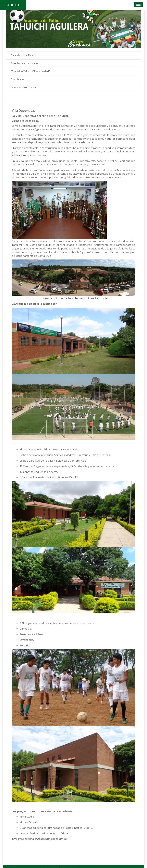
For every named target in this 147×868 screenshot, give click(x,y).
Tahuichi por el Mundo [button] (24, 55)
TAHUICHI (13, 5)
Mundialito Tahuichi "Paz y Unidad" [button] (30, 71)
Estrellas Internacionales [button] (24, 63)
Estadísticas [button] (18, 79)
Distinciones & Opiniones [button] (25, 87)
